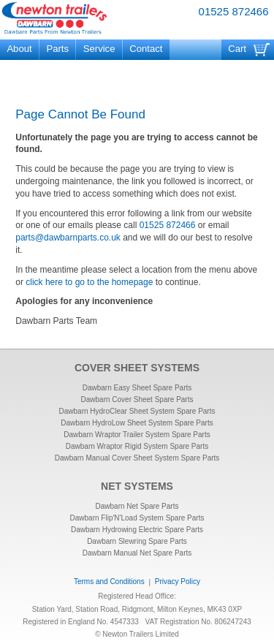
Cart (237, 49)
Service (99, 49)
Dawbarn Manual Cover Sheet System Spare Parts (137, 458)
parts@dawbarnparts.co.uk (68, 238)
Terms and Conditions (109, 582)
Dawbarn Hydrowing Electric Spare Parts (137, 530)
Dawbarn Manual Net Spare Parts (137, 553)
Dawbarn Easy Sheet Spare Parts (137, 388)
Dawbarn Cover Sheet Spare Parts (137, 399)
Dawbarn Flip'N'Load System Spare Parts (137, 518)
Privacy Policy (178, 582)
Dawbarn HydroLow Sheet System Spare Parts (137, 423)
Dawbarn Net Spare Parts (137, 506)
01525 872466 (234, 11)
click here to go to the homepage (89, 282)
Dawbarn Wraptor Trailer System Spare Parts (137, 435)
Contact (146, 49)
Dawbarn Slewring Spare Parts (137, 541)
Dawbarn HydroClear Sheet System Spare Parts (137, 411)
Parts (57, 49)
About (19, 49)
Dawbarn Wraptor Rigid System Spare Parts (137, 446)
